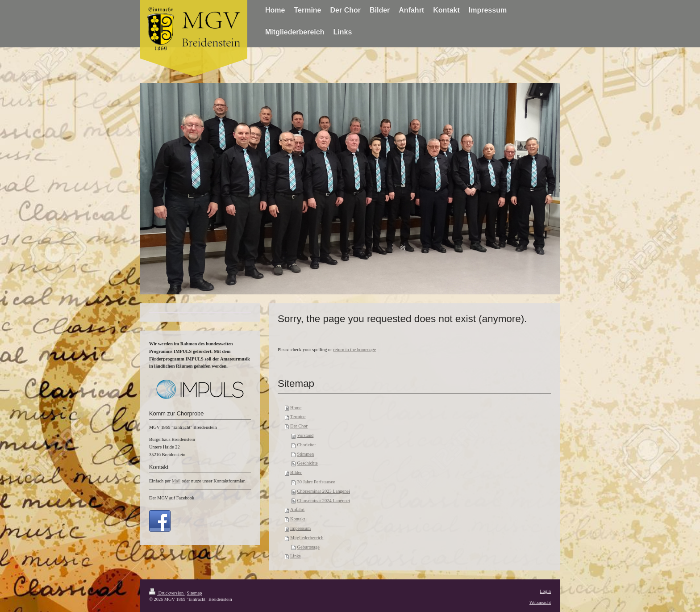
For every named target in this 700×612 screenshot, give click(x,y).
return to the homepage (354, 350)
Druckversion (167, 593)
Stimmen (306, 454)
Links (296, 556)
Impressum (300, 528)
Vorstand (306, 435)
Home (296, 408)
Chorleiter (307, 445)
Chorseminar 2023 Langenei (324, 491)
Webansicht (540, 602)
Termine (298, 417)
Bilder (296, 472)
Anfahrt (297, 509)
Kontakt (298, 519)
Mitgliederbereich (307, 538)
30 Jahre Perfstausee (316, 482)
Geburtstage (308, 547)
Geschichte (308, 463)
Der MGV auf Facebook (172, 498)
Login (545, 591)
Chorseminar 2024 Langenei (324, 501)
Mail (176, 481)
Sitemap (194, 593)
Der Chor (299, 426)
